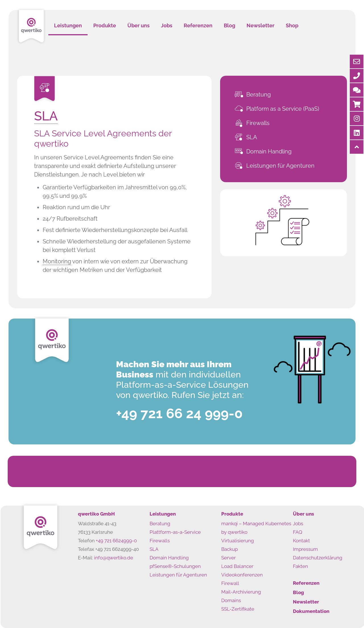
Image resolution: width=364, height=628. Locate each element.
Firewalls (258, 123)
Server (228, 558)
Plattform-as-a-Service (175, 532)
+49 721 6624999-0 (116, 541)
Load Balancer (237, 566)
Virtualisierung (238, 541)
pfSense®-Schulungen (175, 566)
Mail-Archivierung (241, 592)
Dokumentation (311, 611)
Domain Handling (269, 151)
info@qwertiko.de (114, 558)
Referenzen (306, 583)
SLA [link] (46, 116)
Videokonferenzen (242, 575)
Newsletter (306, 602)
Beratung (258, 95)
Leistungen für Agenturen (280, 166)
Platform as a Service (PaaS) (283, 109)
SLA (252, 137)
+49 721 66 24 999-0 (179, 413)
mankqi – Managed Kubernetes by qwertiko (256, 528)
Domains (231, 600)
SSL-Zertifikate (238, 609)
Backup (229, 549)
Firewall (230, 583)
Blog (298, 592)
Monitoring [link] (57, 261)
